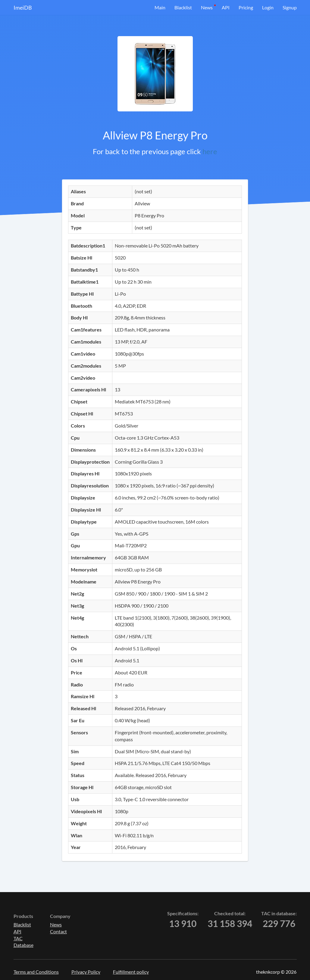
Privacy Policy (86, 972)
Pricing (246, 7)
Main (160, 7)
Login (268, 7)
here (210, 151)
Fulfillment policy (131, 972)
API (226, 7)
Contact (58, 931)
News (207, 7)
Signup (290, 7)
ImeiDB (23, 8)
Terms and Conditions (36, 972)
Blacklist (183, 7)
